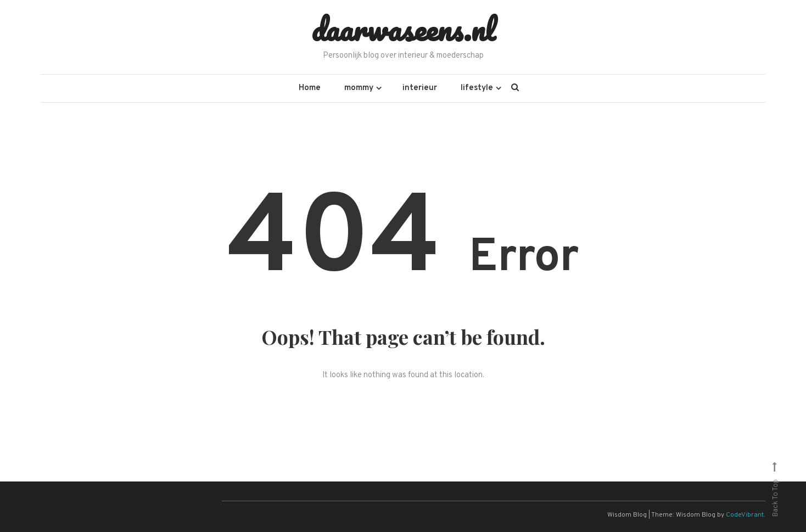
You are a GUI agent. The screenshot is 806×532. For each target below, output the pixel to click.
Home (310, 88)
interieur (420, 88)
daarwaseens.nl (403, 29)
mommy (359, 88)
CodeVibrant (745, 515)
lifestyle (477, 88)
